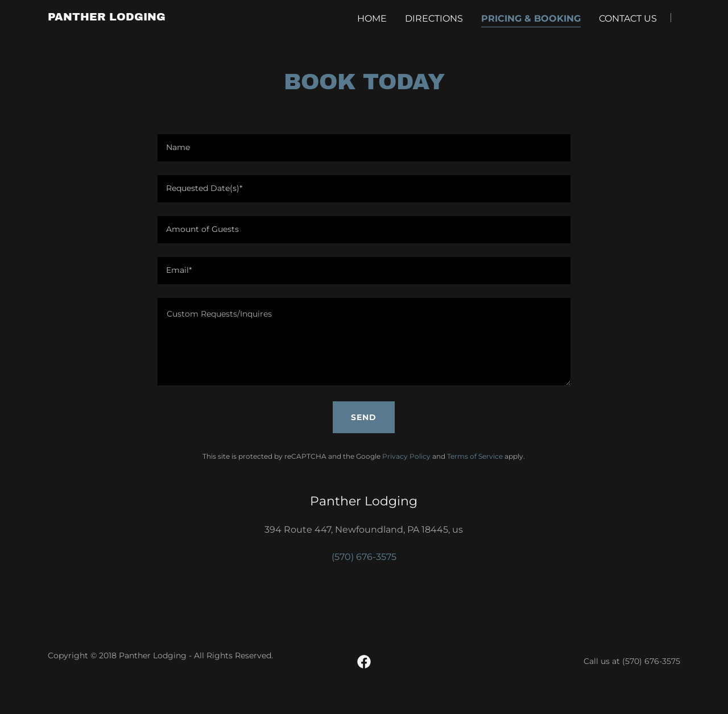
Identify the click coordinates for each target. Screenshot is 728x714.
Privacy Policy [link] (406, 456)
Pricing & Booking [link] (531, 18)
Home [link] (372, 18)
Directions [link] (434, 18)
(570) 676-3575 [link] (364, 557)
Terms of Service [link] (475, 456)
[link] (107, 17)
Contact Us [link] (628, 18)
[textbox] (364, 148)
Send (364, 417)
